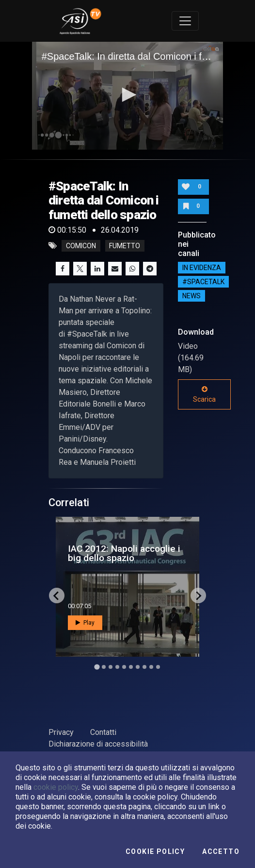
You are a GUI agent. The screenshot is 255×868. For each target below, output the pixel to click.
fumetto (125, 246)
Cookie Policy (155, 851)
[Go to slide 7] (138, 667)
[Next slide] (198, 596)
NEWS (191, 296)
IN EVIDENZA (202, 268)
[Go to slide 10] (158, 667)
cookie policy (56, 787)
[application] (128, 96)
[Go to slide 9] (151, 667)
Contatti (103, 732)
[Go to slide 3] (111, 667)
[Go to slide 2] (104, 667)
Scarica (204, 394)
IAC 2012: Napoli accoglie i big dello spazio (124, 553)
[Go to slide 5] (124, 667)
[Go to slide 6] (131, 667)
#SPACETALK (203, 282)
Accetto (221, 851)
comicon (81, 246)
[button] (127, 95)
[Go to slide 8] (144, 667)
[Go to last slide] (57, 596)
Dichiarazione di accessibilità (98, 744)
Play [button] (85, 623)
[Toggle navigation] (185, 21)
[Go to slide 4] (117, 667)
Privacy (61, 732)
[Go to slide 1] (97, 667)
